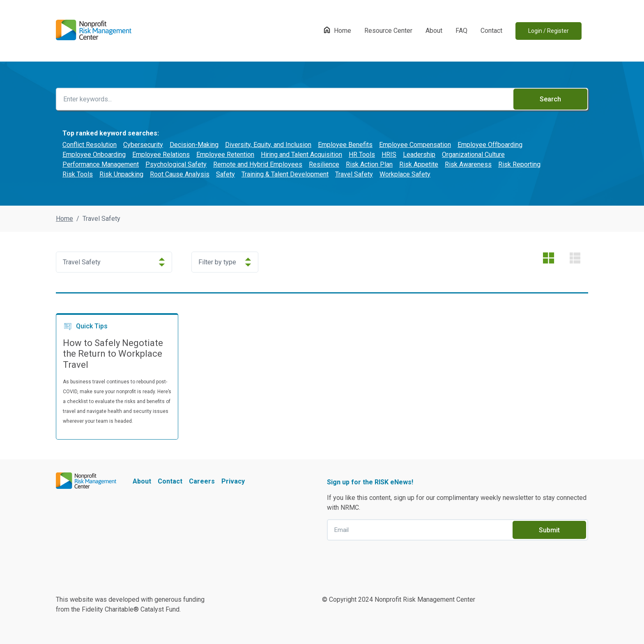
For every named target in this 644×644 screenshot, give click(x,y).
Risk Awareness (468, 164)
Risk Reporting (519, 164)
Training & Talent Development (285, 174)
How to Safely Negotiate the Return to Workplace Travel (113, 354)
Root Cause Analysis (180, 174)
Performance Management (101, 164)
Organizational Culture (473, 155)
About (434, 31)
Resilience (324, 164)
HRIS (389, 155)
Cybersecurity (143, 145)
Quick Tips (85, 326)
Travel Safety (354, 174)
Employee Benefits (345, 145)
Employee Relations (161, 155)
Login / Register (549, 31)
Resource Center (388, 31)
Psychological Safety (176, 164)
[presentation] (389, 563)
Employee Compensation (415, 145)
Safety (225, 174)
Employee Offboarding (490, 145)
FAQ (461, 31)
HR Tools (362, 155)
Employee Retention (225, 155)
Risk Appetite (419, 164)
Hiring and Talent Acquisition (301, 155)
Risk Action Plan (369, 164)
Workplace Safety (405, 174)
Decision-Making (194, 145)
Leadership (419, 155)
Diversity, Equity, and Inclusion (268, 145)
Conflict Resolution (90, 145)
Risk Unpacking (121, 174)
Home (343, 31)
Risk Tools (78, 174)
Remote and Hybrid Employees (258, 164)
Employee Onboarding (94, 155)
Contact (491, 31)
